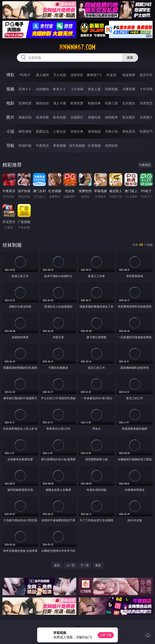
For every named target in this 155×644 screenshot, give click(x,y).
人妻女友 (60, 131)
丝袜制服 (111, 89)
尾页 (98, 565)
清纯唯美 (111, 117)
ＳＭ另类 (146, 89)
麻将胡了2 (94, 75)
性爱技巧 (146, 131)
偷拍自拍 (42, 103)
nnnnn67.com (77, 47)
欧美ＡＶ (60, 89)
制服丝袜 (94, 103)
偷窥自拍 (25, 117)
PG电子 (25, 75)
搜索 (130, 58)
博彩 (10, 75)
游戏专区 (77, 75)
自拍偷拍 (42, 89)
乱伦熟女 (129, 103)
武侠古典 (77, 131)
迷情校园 (94, 131)
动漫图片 (77, 117)
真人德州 (42, 75)
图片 (10, 117)
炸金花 (111, 75)
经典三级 (111, 103)
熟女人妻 (94, 89)
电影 (10, 103)
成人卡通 (60, 103)
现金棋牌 (129, 75)
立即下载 (106, 635)
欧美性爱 (77, 103)
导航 (10, 145)
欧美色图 (60, 117)
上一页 (70, 565)
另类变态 (146, 103)
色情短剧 (111, 146)
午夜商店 (42, 146)
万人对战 (60, 75)
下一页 (85, 565)
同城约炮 (25, 146)
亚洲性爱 (25, 103)
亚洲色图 (42, 117)
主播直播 (129, 89)
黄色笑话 (129, 131)
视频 (10, 89)
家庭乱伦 (42, 131)
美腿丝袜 (94, 117)
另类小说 (111, 131)
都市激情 (25, 131)
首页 (57, 565)
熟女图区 (129, 117)
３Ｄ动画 (77, 89)
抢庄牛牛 (146, 75)
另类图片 (146, 117)
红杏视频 (94, 146)
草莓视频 (60, 146)
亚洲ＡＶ (25, 89)
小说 (10, 131)
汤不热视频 (77, 146)
